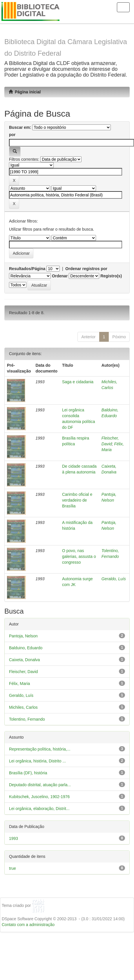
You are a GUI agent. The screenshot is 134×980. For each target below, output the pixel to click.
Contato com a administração (28, 925)
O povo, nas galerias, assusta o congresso (79, 556)
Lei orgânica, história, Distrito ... (37, 761)
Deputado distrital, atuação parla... (40, 785)
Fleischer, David (23, 672)
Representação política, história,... (40, 749)
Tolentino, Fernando (27, 719)
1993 (13, 838)
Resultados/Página (27, 269)
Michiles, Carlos (23, 707)
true (12, 868)
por (12, 135)
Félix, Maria (19, 684)
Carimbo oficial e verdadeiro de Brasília (77, 500)
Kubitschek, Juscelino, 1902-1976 (39, 797)
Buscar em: (20, 127)
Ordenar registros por (86, 269)
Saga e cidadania (78, 382)
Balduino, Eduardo (26, 648)
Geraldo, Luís (114, 579)
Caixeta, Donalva (25, 660)
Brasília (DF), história (28, 773)
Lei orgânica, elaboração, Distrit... (39, 809)
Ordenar (60, 276)
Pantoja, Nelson (23, 636)
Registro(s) (111, 276)
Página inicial (25, 92)
